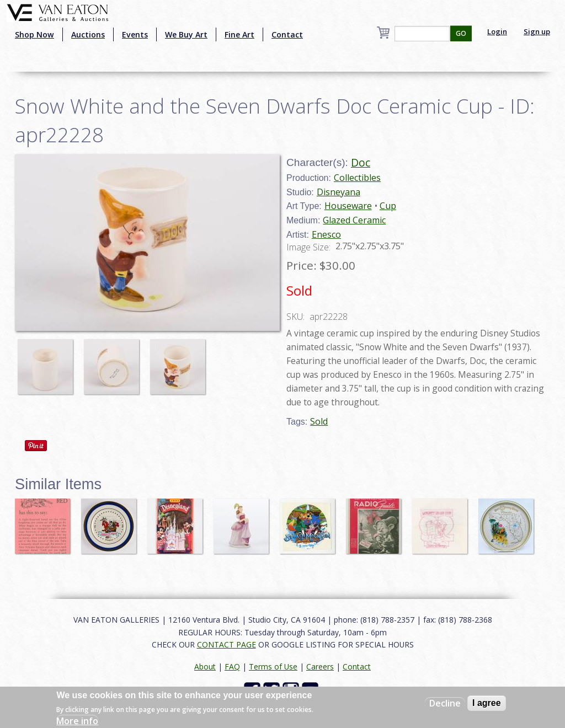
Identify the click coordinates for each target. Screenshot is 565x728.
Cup (388, 206)
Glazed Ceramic (354, 220)
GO (461, 33)
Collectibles (357, 178)
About (205, 667)
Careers (320, 667)
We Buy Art (186, 34)
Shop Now (34, 34)
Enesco (326, 234)
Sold (319, 421)
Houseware (348, 206)
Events (135, 34)
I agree (487, 703)
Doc (361, 162)
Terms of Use (273, 667)
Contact (287, 34)
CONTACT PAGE (226, 644)
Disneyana (339, 192)
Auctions (88, 34)
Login (497, 31)
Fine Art (239, 34)
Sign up (537, 31)
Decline (445, 703)
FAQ (232, 667)
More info (77, 721)
